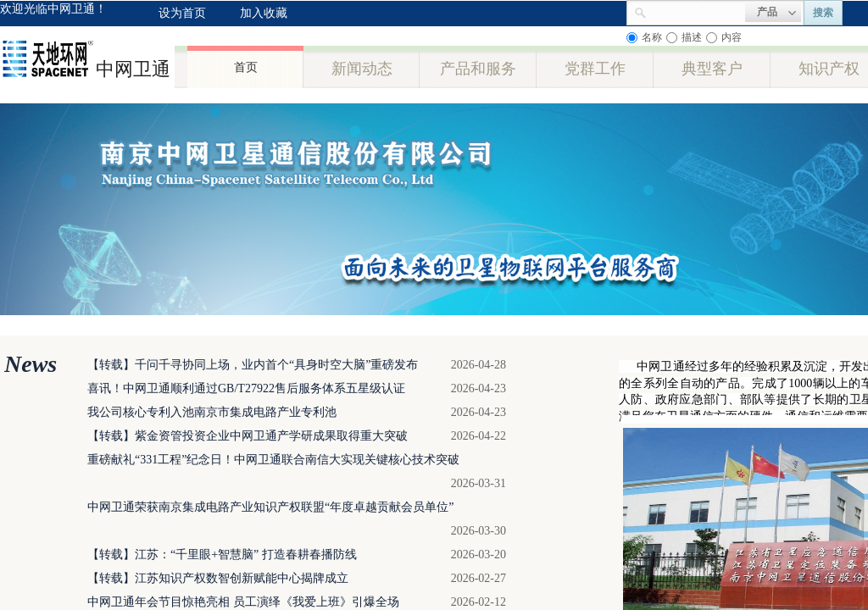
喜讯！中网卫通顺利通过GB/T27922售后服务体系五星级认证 (246, 388)
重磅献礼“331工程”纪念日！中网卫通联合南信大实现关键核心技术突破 (273, 460)
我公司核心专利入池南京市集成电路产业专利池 (212, 412)
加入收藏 (264, 13)
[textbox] (696, 11)
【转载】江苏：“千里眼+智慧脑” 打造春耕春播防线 (222, 555)
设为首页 (182, 13)
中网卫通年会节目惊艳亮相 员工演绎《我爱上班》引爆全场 (243, 602)
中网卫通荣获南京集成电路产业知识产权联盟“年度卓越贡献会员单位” (270, 507)
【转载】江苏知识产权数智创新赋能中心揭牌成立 (218, 578)
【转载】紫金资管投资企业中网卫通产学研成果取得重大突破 (248, 436)
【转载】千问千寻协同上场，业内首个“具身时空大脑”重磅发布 (253, 365)
